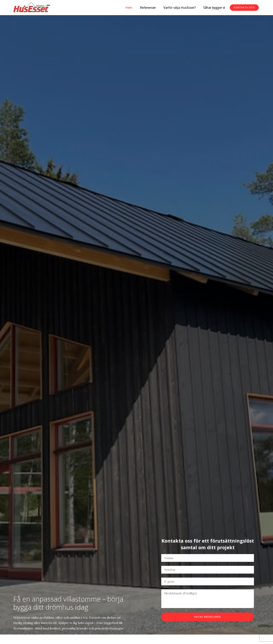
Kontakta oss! (244, 7)
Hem (129, 8)
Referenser (148, 8)
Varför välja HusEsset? (180, 8)
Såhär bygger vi (214, 8)
